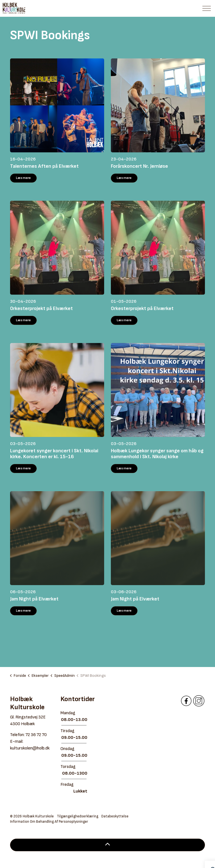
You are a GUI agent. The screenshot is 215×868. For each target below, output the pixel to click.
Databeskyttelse (115, 816)
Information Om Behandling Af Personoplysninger (49, 822)
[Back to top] (107, 845)
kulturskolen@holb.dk (30, 748)
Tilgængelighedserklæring (78, 816)
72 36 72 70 (36, 735)
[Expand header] (207, 8)
